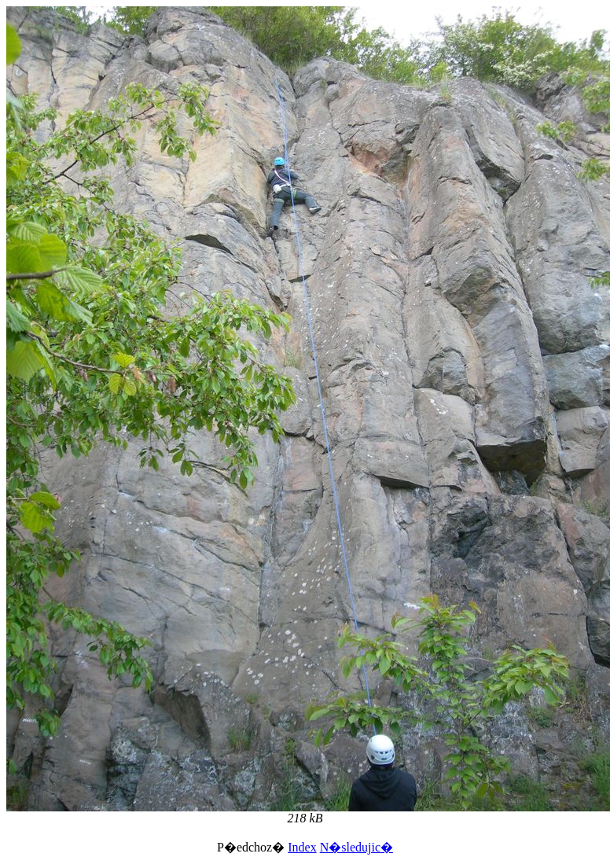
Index (302, 847)
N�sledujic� (356, 847)
